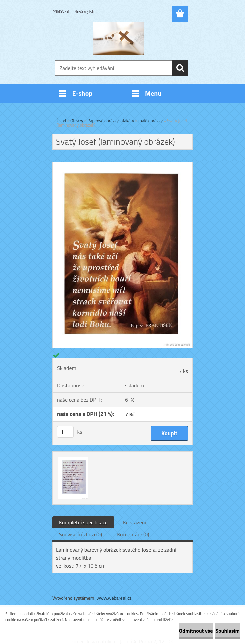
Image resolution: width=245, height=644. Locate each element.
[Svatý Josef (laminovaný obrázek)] (122, 165)
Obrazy (77, 121)
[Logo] (118, 39)
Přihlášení (61, 12)
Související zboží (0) (81, 534)
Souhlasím (227, 631)
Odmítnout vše (196, 631)
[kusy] (65, 432)
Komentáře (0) (133, 534)
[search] (180, 68)
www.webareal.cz (114, 598)
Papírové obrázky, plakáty (111, 121)
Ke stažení (134, 522)
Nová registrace (87, 12)
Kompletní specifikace (83, 522)
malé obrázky (150, 121)
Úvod (61, 121)
